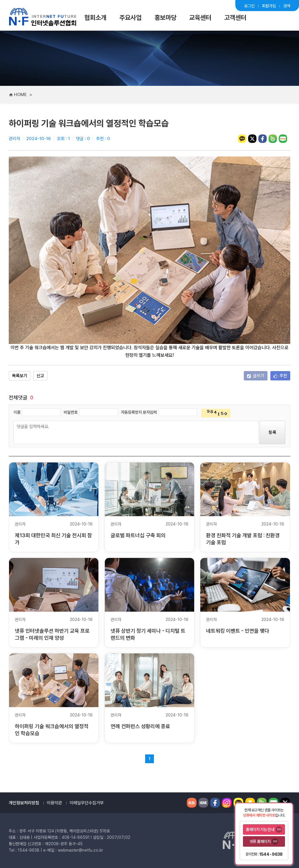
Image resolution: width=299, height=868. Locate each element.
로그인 (249, 6)
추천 (280, 376)
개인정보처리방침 (24, 803)
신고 (40, 376)
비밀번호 (71, 412)
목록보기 (20, 376)
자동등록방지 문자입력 (139, 412)
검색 (287, 6)
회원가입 (269, 6)
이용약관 (54, 803)
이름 (17, 412)
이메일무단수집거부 (87, 803)
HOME (18, 95)
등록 (272, 432)
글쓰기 (256, 376)
